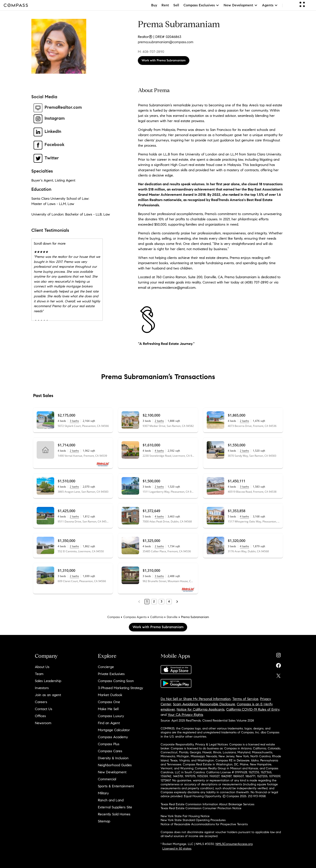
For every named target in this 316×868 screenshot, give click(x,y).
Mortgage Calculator (114, 730)
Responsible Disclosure (218, 704)
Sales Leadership (48, 681)
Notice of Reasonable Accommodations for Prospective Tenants (204, 824)
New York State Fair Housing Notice (185, 816)
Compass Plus (109, 744)
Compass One (109, 702)
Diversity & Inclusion (113, 758)
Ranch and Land (111, 800)
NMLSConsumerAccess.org (234, 844)
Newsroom (43, 723)
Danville (172, 617)
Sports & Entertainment (116, 786)
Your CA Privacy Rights (185, 715)
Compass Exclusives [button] (201, 5)
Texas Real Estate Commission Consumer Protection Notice (201, 808)
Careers (41, 702)
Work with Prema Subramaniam (164, 60)
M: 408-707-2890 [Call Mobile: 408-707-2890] (151, 52)
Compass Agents (135, 617)
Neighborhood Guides (115, 765)
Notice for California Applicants (201, 709)
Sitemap (104, 821)
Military (103, 793)
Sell (176, 5)
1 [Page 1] (147, 602)
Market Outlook (110, 695)
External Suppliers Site (115, 807)
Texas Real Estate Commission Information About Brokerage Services (207, 804)
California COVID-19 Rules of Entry (253, 709)
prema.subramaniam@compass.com (166, 42)
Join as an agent (48, 695)
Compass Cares (110, 751)
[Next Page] (177, 602)
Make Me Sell (108, 709)
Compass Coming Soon (116, 681)
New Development (112, 772)
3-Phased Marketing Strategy (120, 688)
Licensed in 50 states (177, 849)
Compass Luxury (111, 716)
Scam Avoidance (186, 704)
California (157, 617)
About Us (42, 667)
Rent (165, 5)
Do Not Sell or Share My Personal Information (196, 699)
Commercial (107, 779)
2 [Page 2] (154, 602)
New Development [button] (241, 5)
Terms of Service (245, 699)
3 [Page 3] (162, 602)
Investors (42, 688)
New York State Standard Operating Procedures (193, 820)
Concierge (106, 667)
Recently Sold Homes (114, 814)
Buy (154, 5)
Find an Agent (109, 723)
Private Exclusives (111, 674)
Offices (40, 716)
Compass (114, 617)
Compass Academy (113, 737)
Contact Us (44, 709)
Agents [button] (270, 5)
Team (39, 674)
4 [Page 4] (169, 602)
